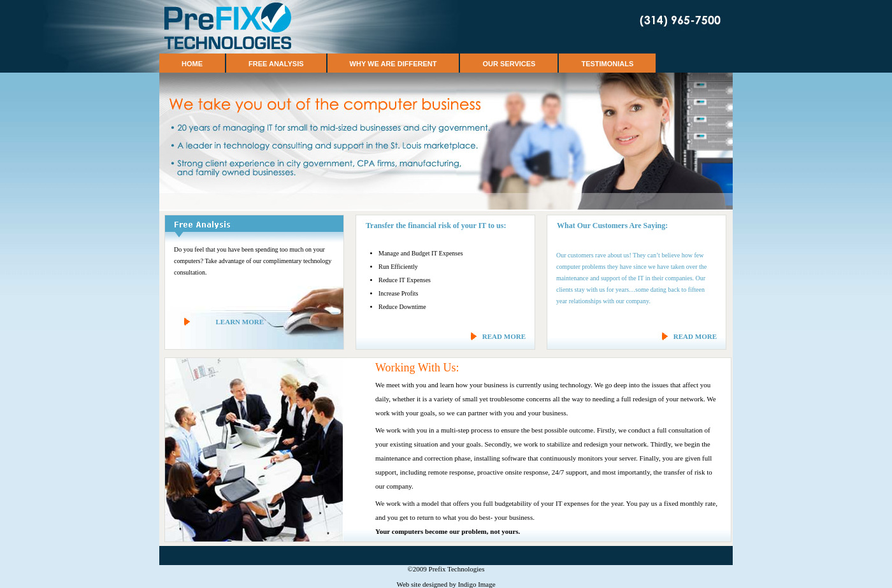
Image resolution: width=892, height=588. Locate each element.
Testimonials (607, 64)
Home (192, 64)
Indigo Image (477, 584)
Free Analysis (276, 64)
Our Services (509, 64)
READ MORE (504, 336)
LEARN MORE (240, 322)
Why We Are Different (393, 64)
